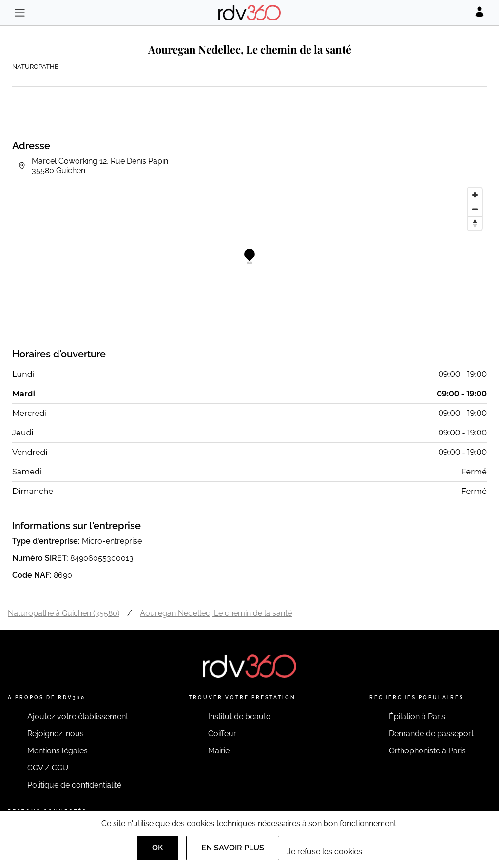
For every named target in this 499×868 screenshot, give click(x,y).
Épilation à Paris (417, 717)
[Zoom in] (475, 195)
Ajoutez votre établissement (78, 717)
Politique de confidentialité (74, 785)
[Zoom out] (475, 209)
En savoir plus (233, 848)
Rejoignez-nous (56, 734)
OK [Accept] (158, 848)
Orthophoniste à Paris (427, 751)
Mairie (219, 751)
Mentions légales (58, 751)
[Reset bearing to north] (475, 223)
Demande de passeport (431, 734)
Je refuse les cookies (325, 852)
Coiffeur (222, 734)
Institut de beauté (239, 717)
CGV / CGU (48, 768)
